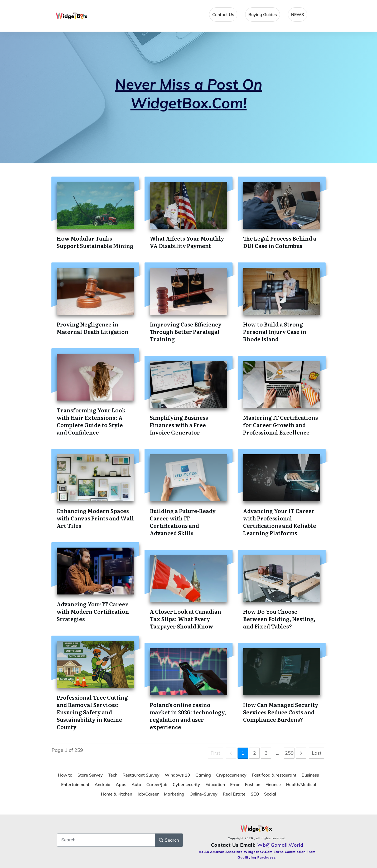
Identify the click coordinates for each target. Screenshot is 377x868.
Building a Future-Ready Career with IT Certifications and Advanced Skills (183, 522)
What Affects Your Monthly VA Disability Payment (187, 242)
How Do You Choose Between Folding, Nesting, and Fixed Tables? (279, 619)
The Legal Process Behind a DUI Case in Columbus (280, 242)
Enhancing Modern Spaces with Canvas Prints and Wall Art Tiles (95, 518)
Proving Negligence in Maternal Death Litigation (93, 328)
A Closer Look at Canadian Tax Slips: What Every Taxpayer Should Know (185, 619)
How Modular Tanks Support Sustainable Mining (95, 242)
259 (289, 753)
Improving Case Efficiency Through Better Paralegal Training (186, 331)
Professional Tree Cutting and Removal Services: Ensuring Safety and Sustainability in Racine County (92, 712)
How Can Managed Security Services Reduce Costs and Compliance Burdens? (281, 712)
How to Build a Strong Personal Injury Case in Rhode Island (275, 331)
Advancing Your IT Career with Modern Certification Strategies (93, 611)
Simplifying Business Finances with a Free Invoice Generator (179, 425)
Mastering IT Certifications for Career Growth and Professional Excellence (281, 425)
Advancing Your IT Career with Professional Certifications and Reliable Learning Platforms (280, 522)
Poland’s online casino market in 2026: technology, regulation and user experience (188, 716)
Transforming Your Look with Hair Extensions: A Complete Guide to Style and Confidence (91, 421)
